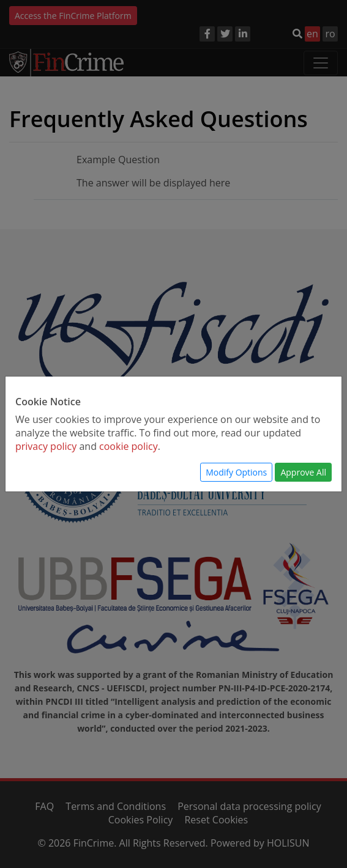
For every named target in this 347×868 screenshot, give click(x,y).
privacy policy (46, 446)
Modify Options (236, 472)
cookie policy (129, 446)
